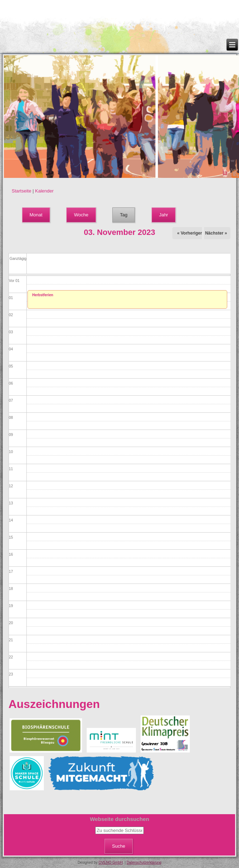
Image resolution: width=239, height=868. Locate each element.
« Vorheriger (190, 233)
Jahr (164, 215)
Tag (127, 213)
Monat (36, 215)
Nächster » (216, 233)
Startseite (22, 191)
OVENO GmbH (111, 862)
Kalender (44, 191)
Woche (81, 215)
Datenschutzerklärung (144, 862)
